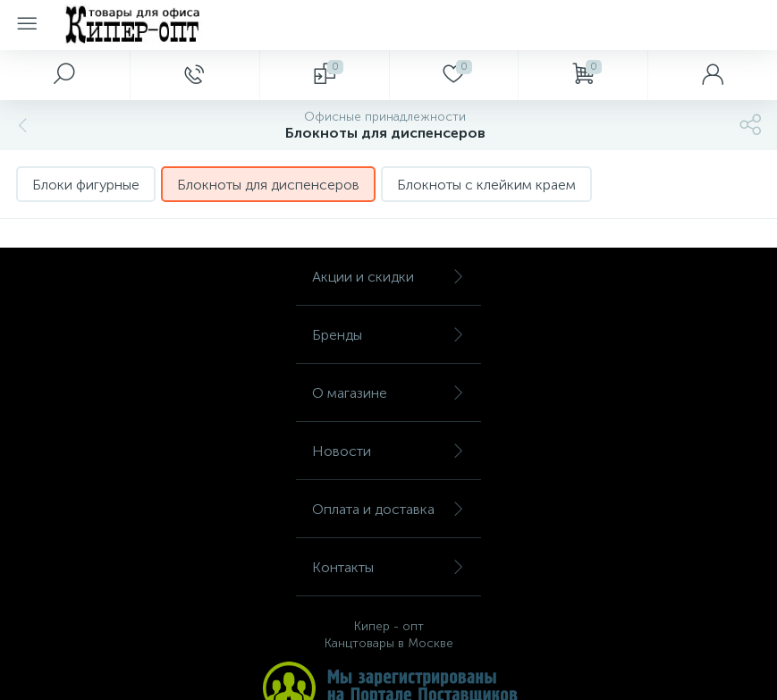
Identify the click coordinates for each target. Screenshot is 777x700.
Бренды (388, 335)
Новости (388, 451)
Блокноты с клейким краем (486, 185)
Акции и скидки (388, 277)
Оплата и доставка (388, 509)
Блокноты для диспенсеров (268, 185)
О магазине (388, 393)
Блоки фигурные (86, 185)
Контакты (388, 567)
